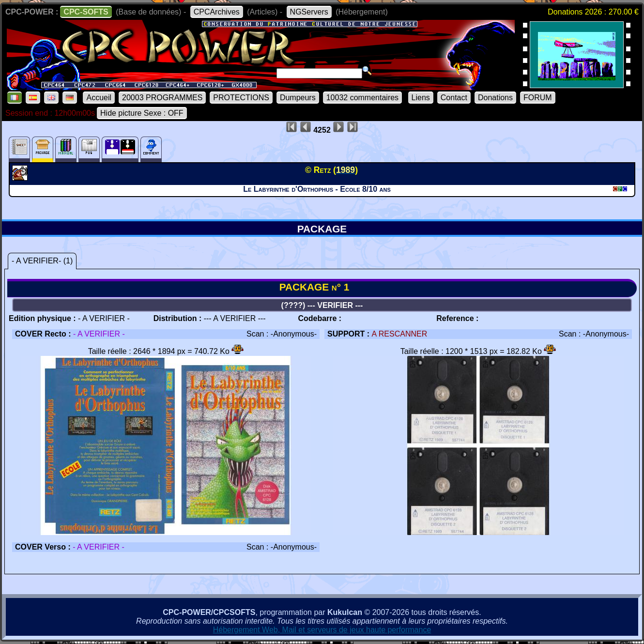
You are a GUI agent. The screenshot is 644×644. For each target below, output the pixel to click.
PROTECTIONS (241, 98)
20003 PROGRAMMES (162, 98)
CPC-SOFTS (86, 12)
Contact (454, 98)
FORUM (538, 98)
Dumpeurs (298, 98)
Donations (495, 98)
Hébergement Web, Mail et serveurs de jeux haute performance (322, 630)
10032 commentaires (362, 98)
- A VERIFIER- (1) (42, 261)
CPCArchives (217, 12)
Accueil (99, 98)
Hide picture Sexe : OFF (142, 113)
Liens (421, 98)
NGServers (309, 12)
